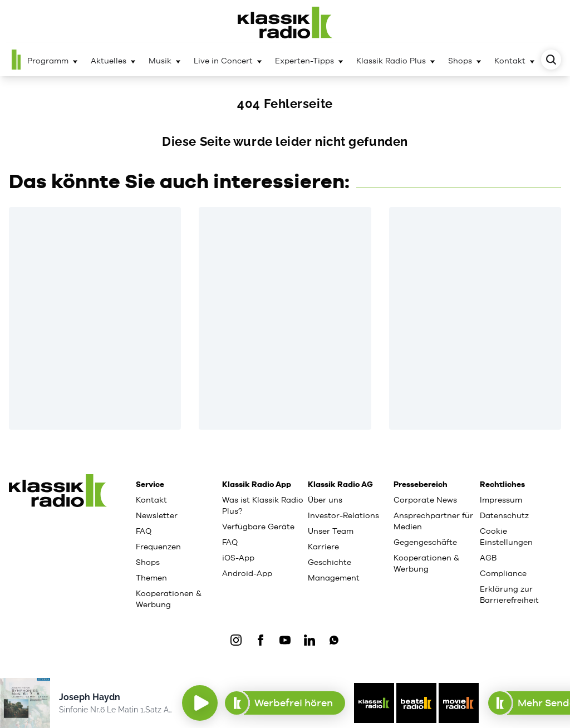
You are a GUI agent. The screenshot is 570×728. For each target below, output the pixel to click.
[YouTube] (285, 640)
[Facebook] (261, 640)
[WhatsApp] (334, 640)
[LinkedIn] (309, 640)
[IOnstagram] (236, 640)
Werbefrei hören (285, 703)
